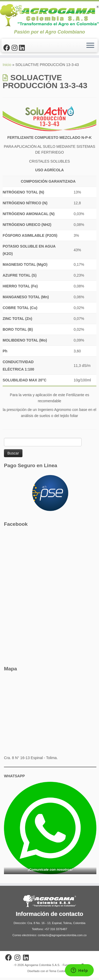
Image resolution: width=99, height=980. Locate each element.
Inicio (7, 67)
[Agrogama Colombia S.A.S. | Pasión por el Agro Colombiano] (49, 15)
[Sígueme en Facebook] (8, 48)
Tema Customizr (60, 973)
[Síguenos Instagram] (15, 48)
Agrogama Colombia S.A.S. (42, 967)
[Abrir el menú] (90, 46)
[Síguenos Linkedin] (23, 48)
